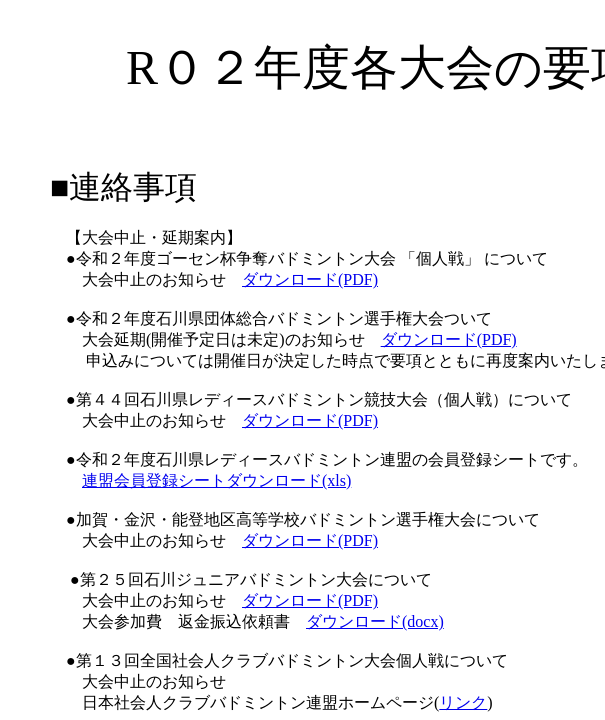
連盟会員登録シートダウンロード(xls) (216, 480)
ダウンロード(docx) (375, 621)
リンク (463, 702)
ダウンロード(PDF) (310, 279)
